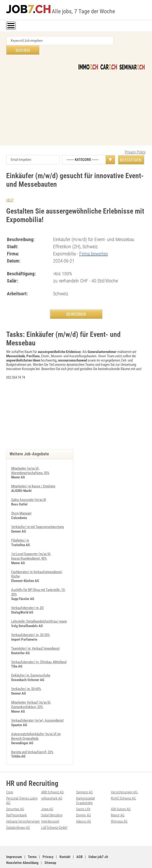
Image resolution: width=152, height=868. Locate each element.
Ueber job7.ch (98, 841)
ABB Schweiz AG (52, 778)
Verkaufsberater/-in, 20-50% (31, 623)
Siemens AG (84, 778)
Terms (32, 841)
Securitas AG (15, 794)
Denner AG (83, 800)
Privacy (48, 841)
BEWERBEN (76, 305)
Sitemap (50, 847)
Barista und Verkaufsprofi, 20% (32, 738)
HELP (10, 191)
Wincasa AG (119, 806)
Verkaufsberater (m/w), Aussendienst (37, 707)
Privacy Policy (135, 143)
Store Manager (21, 504)
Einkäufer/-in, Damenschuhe (31, 663)
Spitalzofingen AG (18, 812)
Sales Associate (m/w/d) (29, 490)
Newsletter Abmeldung (22, 847)
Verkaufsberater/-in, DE (27, 596)
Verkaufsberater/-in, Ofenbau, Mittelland (39, 649)
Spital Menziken (52, 800)
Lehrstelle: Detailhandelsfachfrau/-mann (39, 610)
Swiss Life (83, 794)
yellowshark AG (52, 784)
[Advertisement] (76, 96)
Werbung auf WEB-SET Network (88, 859)
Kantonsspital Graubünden (85, 786)
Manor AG (118, 800)
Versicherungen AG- (125, 778)
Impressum (14, 841)
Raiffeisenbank (17, 800)
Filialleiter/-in (20, 530)
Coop (10, 778)
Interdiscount (50, 806)
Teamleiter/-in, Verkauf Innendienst (35, 636)
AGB (79, 841)
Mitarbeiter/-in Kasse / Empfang (33, 477)
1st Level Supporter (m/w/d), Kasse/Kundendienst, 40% (31, 546)
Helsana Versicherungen (23, 806)
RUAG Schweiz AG (123, 784)
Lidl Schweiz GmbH (54, 812)
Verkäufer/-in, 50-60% (26, 676)
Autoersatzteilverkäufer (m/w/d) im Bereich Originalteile (36, 722)
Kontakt (65, 841)
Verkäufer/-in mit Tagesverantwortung (37, 517)
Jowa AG (47, 794)
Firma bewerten (94, 244)
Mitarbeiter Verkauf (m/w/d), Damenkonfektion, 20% (31, 692)
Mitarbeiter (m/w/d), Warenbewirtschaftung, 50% (30, 462)
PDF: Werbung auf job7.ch (124, 859)
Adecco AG (84, 806)
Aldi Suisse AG (121, 794)
